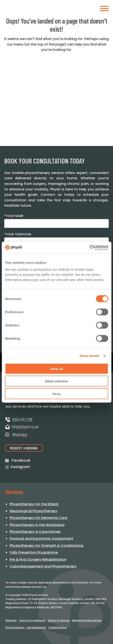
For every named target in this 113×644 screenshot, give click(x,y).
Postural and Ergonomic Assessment (41, 539)
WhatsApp (16, 434)
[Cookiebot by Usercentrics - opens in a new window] (89, 248)
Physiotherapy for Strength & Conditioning (46, 546)
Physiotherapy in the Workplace (37, 525)
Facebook (18, 461)
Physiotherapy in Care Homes (35, 532)
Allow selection (56, 381)
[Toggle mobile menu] (104, 9)
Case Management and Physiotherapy (43, 566)
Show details (90, 356)
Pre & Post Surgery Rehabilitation (38, 559)
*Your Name (14, 216)
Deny (56, 394)
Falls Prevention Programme (34, 552)
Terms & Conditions (32, 620)
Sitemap (11, 620)
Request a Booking (24, 448)
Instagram (18, 467)
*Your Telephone (18, 234)
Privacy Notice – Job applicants (26, 627)
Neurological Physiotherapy (33, 511)
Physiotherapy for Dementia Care (38, 518)
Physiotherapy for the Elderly (34, 504)
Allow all (56, 369)
